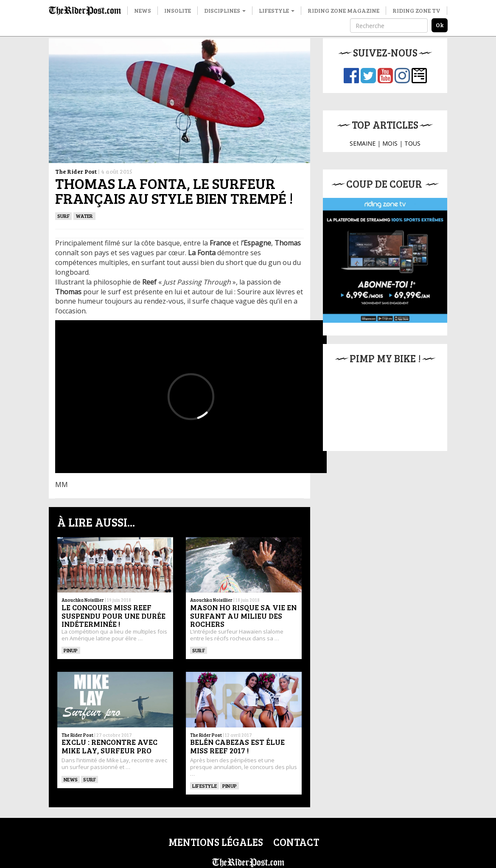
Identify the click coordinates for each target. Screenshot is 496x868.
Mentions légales (216, 842)
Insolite (178, 10)
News (143, 10)
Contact (296, 842)
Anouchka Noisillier (83, 600)
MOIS (390, 143)
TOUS (412, 143)
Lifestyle (277, 10)
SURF (64, 216)
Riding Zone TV (416, 10)
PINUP (71, 650)
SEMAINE (363, 143)
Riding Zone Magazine (343, 10)
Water (84, 216)
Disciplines (225, 10)
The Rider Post (76, 171)
